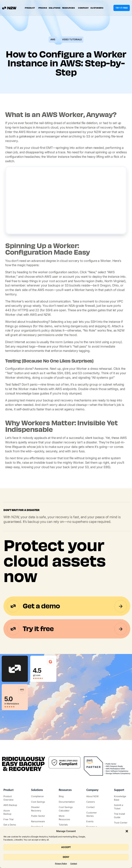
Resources (69, 8)
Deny (66, 857)
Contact (74, 864)
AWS (53, 39)
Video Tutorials (72, 39)
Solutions (54, 8)
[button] (127, 831)
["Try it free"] (11, 819)
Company (83, 8)
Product (31, 8)
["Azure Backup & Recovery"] (11, 812)
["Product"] (11, 798)
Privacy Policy (61, 864)
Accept (66, 847)
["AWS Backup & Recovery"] (11, 805)
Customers (97, 8)
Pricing (43, 8)
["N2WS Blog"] (66, 796)
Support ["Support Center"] (119, 790)
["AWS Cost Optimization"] (38, 802)
